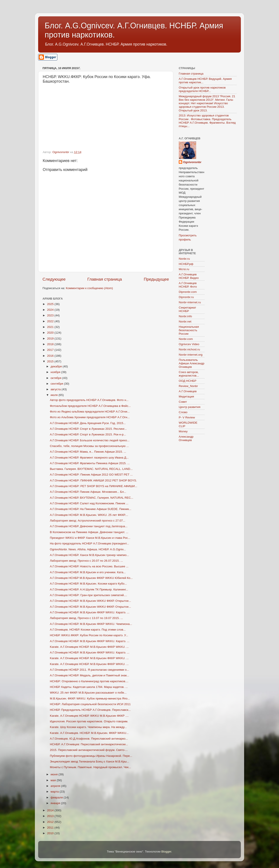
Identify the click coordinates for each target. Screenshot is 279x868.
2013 (51, 816)
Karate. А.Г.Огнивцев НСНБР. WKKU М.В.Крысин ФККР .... (89, 716)
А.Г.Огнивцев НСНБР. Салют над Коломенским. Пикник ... (89, 503)
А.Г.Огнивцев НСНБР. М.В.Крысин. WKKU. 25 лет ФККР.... (89, 515)
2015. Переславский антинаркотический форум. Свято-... (89, 750)
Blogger (166, 852)
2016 (51, 356)
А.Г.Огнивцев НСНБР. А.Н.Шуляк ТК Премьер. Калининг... (89, 589)
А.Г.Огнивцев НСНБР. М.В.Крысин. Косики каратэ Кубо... (88, 584)
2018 (51, 344)
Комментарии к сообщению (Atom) (89, 288)
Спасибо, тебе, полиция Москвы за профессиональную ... (89, 446)
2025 (51, 304)
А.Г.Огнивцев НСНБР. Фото (188, 285)
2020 (51, 333)
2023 (51, 315)
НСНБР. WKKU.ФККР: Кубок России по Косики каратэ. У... (89, 635)
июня (54, 774)
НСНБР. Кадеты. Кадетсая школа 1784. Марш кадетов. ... (89, 687)
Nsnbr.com (186, 339)
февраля (57, 797)
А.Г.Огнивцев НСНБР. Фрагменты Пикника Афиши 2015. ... (90, 463)
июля (54, 395)
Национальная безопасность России (189, 330)
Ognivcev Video (189, 344)
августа (56, 389)
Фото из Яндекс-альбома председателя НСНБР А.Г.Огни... (90, 412)
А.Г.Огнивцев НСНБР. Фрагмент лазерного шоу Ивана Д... (89, 458)
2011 (51, 828)
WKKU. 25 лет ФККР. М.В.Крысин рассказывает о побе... (88, 693)
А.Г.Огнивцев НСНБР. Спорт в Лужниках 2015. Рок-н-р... (88, 434)
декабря (57, 366)
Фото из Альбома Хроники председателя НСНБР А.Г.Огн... (90, 417)
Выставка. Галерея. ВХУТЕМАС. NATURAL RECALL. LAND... (91, 469)
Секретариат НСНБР (187, 309)
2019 (51, 339)
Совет (183, 402)
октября (56, 378)
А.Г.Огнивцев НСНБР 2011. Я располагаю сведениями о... (89, 670)
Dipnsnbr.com (188, 292)
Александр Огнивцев (186, 438)
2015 (51, 361)
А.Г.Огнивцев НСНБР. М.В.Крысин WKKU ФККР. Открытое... (90, 601)
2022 (51, 321)
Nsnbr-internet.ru (190, 302)
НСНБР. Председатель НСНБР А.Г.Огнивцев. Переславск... (90, 710)
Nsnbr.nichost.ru (189, 349)
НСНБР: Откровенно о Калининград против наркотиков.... (89, 681)
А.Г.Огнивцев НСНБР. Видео (189, 276)
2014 (51, 810)
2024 (51, 310)
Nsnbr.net (185, 321)
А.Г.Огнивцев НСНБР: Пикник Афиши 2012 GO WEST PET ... (91, 475)
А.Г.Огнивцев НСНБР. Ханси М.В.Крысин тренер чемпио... (89, 555)
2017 (51, 350)
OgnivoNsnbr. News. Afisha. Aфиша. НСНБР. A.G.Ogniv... (88, 549)
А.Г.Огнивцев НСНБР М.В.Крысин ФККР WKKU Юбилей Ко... (91, 578)
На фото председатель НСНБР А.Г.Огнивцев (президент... (89, 543)
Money (183, 431)
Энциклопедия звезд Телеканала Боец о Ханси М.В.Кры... (89, 761)
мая (54, 780)
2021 (51, 327)
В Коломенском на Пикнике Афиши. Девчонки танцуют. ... (89, 532)
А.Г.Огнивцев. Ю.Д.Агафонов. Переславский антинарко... (89, 739)
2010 (51, 833)
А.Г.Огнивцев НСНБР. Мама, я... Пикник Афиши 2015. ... (88, 452)
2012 (51, 822)
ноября (56, 372)
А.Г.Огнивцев (188, 391)
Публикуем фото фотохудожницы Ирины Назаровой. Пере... (91, 756)
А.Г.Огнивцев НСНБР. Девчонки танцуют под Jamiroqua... (89, 526)
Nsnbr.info (185, 316)
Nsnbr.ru (184, 259)
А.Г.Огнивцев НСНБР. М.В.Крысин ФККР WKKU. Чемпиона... (91, 624)
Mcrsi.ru (184, 269)
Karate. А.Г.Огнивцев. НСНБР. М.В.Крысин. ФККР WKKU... (89, 733)
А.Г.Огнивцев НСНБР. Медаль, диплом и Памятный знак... (90, 675)
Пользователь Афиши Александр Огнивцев (191, 363)
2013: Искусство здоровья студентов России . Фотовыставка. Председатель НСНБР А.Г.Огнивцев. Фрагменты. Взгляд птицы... (207, 121)
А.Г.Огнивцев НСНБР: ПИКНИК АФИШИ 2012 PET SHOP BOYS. (93, 480)
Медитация (186, 396)
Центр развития (190, 407)
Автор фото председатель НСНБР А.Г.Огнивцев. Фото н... (89, 400)
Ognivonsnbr (192, 162)
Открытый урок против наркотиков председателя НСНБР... (202, 89)
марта (55, 792)
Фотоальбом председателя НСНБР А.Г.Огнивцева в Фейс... (90, 406)
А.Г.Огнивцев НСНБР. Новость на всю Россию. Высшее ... (89, 566)
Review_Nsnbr (188, 386)
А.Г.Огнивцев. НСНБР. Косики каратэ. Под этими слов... (88, 630)
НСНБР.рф (186, 264)
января (56, 803)
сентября (57, 384)
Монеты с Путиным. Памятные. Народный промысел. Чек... (90, 767)
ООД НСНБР (188, 381)
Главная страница (105, 279)
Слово (183, 412)
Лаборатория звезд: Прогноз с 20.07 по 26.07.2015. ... (86, 561)
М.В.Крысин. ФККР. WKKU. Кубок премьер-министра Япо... (90, 698)
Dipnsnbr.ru (186, 297)
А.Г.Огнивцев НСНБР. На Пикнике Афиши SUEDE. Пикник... (91, 509)
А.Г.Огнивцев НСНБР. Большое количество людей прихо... (90, 440)
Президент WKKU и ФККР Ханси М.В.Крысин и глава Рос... (90, 538)
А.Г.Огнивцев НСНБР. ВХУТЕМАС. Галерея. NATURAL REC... (92, 498)
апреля (56, 786)
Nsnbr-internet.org (191, 355)
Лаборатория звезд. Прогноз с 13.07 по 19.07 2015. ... (86, 618)
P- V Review (187, 417)
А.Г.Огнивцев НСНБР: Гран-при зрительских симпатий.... (88, 595)
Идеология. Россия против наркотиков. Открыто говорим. (89, 721)
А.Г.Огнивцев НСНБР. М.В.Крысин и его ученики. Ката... (88, 572)
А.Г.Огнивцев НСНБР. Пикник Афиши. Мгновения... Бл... (88, 492)
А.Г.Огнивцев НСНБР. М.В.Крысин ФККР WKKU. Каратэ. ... (90, 612)
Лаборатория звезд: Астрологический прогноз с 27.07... (88, 521)
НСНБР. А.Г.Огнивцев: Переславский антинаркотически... (89, 744)
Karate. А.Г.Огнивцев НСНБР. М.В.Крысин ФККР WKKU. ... (89, 647)
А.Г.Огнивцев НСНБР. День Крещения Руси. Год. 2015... (88, 423)
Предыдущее (156, 279)
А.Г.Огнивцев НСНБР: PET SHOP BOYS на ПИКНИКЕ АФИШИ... (94, 486)
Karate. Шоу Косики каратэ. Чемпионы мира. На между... (88, 727)
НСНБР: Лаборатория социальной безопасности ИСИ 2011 (90, 704)
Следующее (54, 279)
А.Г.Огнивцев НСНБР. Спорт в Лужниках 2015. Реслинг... (88, 429)
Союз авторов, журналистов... (189, 374)
